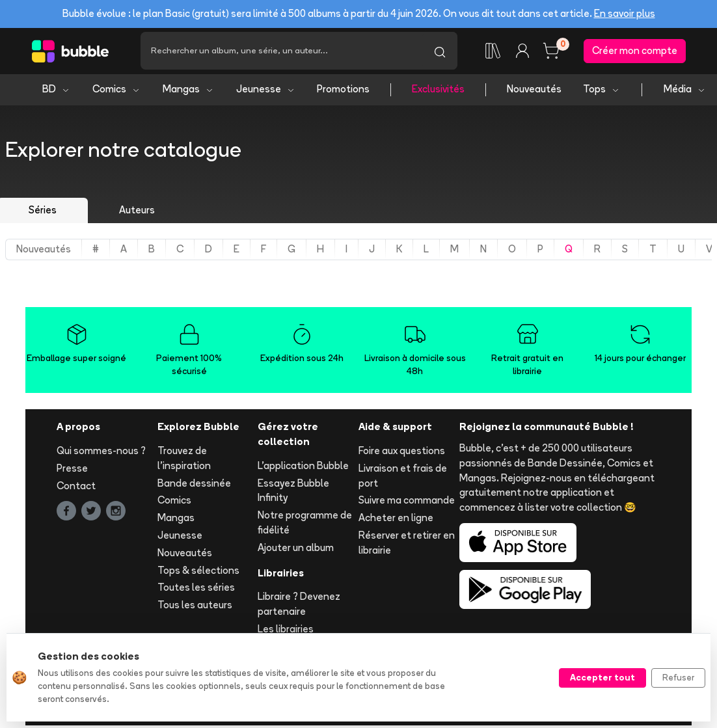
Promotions (343, 91)
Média (685, 91)
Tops (602, 91)
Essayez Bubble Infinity (293, 492)
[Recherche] (281, 52)
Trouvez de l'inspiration (184, 461)
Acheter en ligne (396, 520)
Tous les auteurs (195, 607)
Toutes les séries (196, 590)
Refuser (678, 677)
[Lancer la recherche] (440, 52)
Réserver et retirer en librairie (407, 545)
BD (56, 91)
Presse (72, 470)
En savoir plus (625, 13)
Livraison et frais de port (403, 478)
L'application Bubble (303, 467)
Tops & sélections (198, 572)
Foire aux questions (402, 453)
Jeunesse (266, 91)
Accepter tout (602, 677)
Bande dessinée (194, 485)
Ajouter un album (296, 549)
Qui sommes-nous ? (101, 453)
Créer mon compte (635, 52)
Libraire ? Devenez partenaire (299, 606)
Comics (116, 91)
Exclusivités (438, 91)
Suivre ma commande (407, 503)
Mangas (188, 91)
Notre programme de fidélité (305, 525)
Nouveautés (534, 91)
